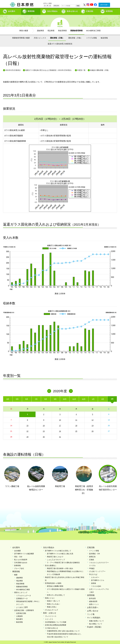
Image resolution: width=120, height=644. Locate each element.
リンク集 (91, 614)
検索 (78, 6)
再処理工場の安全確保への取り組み (60, 568)
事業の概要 (24, 31)
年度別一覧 (81, 70)
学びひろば (93, 574)
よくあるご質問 (22, 607)
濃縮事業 (40, 31)
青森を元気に (52, 607)
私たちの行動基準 (21, 560)
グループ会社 (19, 568)
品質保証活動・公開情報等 (24, 610)
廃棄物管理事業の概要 (21, 38)
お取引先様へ (104, 5)
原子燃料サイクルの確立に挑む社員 (60, 554)
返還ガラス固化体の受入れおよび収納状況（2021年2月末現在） (49, 70)
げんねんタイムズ (51, 610)
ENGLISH (56, 6)
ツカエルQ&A (96, 586)
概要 (16, 575)
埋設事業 (51, 31)
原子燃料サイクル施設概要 (24, 554)
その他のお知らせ (51, 628)
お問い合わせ (93, 611)
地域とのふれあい (53, 604)
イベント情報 (94, 551)
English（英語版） (95, 627)
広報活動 (90, 11)
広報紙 (92, 560)
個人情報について (96, 624)
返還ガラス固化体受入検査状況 (60, 44)
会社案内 (12, 11)
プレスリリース (51, 616)
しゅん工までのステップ (56, 560)
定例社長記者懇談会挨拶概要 (56, 625)
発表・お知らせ (50, 613)
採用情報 (109, 11)
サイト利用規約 (94, 618)
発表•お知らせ (72, 11)
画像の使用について (96, 621)
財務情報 (17, 565)
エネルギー (95, 577)
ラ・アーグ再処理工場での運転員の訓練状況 (63, 563)
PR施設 (92, 568)
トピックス (49, 619)
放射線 (94, 583)
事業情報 (31, 11)
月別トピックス (40, 38)
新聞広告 (92, 557)
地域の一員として (53, 601)
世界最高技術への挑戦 (53, 583)
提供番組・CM (94, 554)
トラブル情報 (92, 38)
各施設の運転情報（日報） (100, 70)
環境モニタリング (21, 592)
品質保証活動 (21, 613)
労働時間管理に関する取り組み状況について (63, 631)
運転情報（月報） (75, 38)
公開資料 (19, 616)
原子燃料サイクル (98, 580)
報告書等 (19, 619)
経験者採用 (93, 601)
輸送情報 (104, 38)
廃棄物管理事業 (76, 31)
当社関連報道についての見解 (56, 622)
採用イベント (94, 604)
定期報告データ (22, 598)
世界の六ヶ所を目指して (56, 595)
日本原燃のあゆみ (21, 563)
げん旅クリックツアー (97, 571)
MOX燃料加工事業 (93, 31)
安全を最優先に (51, 565)
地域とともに (50, 598)
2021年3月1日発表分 (13, 70)
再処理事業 (62, 31)
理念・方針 (18, 557)
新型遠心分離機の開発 (55, 586)
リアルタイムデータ (24, 596)
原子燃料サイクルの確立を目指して (58, 551)
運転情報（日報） (57, 38)
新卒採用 (92, 598)
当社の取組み (52, 11)
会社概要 (17, 551)
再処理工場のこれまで (55, 557)
